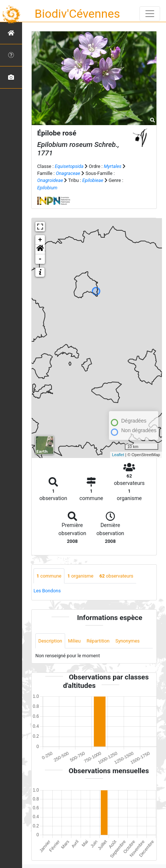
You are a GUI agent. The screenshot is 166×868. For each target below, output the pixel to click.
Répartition (98, 641)
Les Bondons (47, 591)
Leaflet (118, 455)
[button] (40, 249)
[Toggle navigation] (150, 14)
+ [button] (40, 240)
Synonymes (128, 641)
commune (49, 576)
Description (50, 641)
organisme (80, 576)
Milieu (74, 641)
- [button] (40, 259)
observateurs (116, 576)
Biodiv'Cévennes (77, 14)
